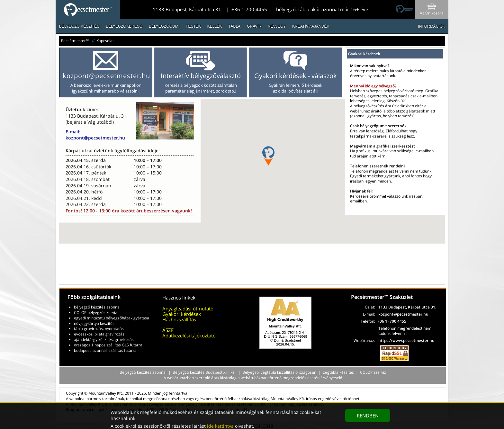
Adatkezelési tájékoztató (189, 335)
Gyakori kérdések (182, 314)
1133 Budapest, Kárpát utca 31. (188, 9)
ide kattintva (220, 426)
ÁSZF (168, 330)
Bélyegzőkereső (124, 26)
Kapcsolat (105, 41)
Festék (193, 26)
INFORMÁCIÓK (432, 26)
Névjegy (277, 26)
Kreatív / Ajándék (311, 26)
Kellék (215, 26)
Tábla (234, 26)
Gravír (254, 26)
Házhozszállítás (179, 319)
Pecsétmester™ (75, 41)
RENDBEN (368, 416)
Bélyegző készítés (79, 26)
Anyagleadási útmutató (188, 308)
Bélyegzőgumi (164, 26)
